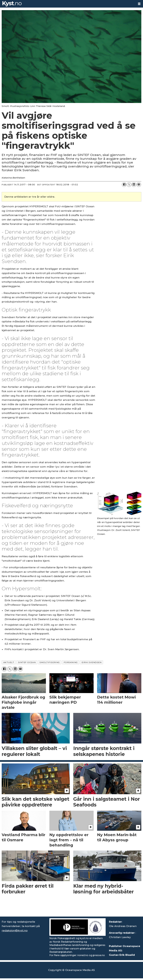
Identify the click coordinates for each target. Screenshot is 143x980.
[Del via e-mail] (139, 185)
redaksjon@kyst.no (15, 930)
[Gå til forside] (12, 4)
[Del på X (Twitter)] (129, 185)
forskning (71, 662)
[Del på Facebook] (124, 185)
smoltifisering (50, 662)
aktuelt (9, 662)
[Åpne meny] (139, 4)
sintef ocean (27, 662)
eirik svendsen (92, 662)
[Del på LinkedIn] (134, 185)
